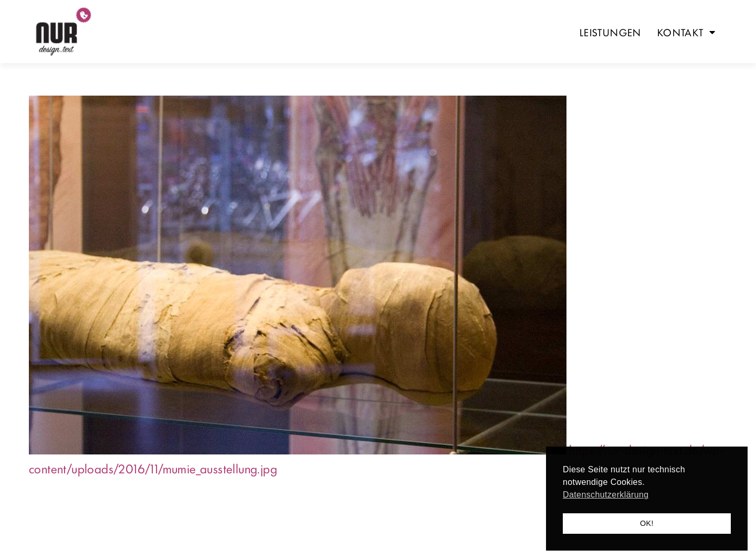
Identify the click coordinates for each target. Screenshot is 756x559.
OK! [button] (647, 523)
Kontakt (686, 32)
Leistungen (611, 32)
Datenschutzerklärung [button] (606, 495)
